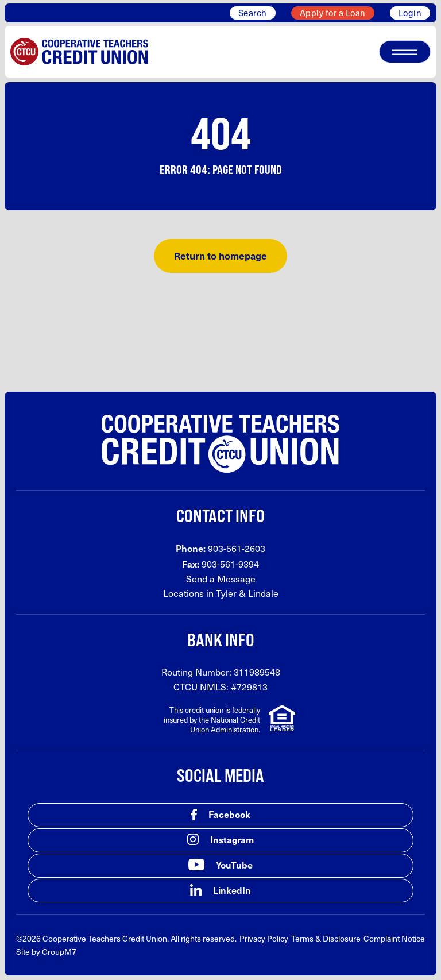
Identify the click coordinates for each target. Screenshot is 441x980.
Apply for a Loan (333, 13)
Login (410, 13)
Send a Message (221, 579)
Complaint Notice (394, 938)
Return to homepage (220, 256)
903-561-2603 (237, 548)
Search (253, 13)
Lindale (263, 593)
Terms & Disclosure (326, 938)
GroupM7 (59, 952)
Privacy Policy (264, 938)
